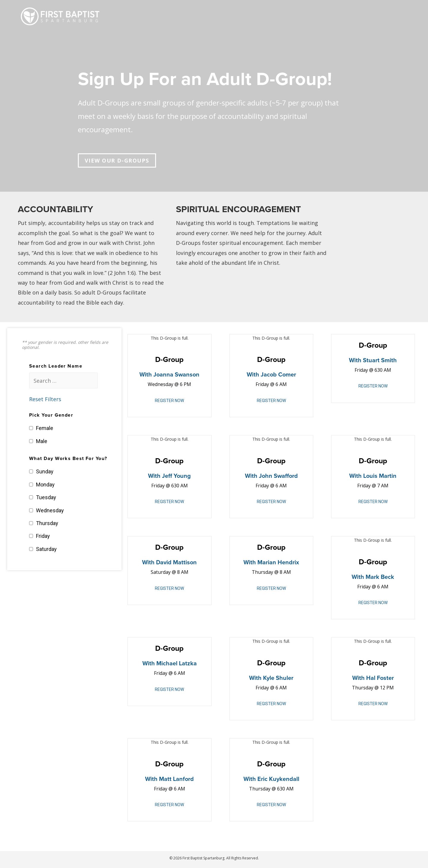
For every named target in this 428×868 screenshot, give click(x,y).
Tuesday (46, 497)
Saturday (46, 549)
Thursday (47, 523)
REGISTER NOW (169, 401)
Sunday (45, 471)
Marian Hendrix (278, 563)
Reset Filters (45, 399)
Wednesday (50, 510)
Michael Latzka (177, 664)
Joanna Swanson (176, 375)
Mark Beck (380, 577)
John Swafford (278, 476)
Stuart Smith (380, 360)
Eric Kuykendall (278, 779)
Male (42, 441)
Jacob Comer (278, 375)
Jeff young (176, 476)
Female (45, 428)
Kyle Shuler (278, 678)
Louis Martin (380, 476)
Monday (45, 485)
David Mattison (176, 563)
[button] (117, 160)
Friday (43, 536)
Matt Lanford (176, 779)
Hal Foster (380, 678)
